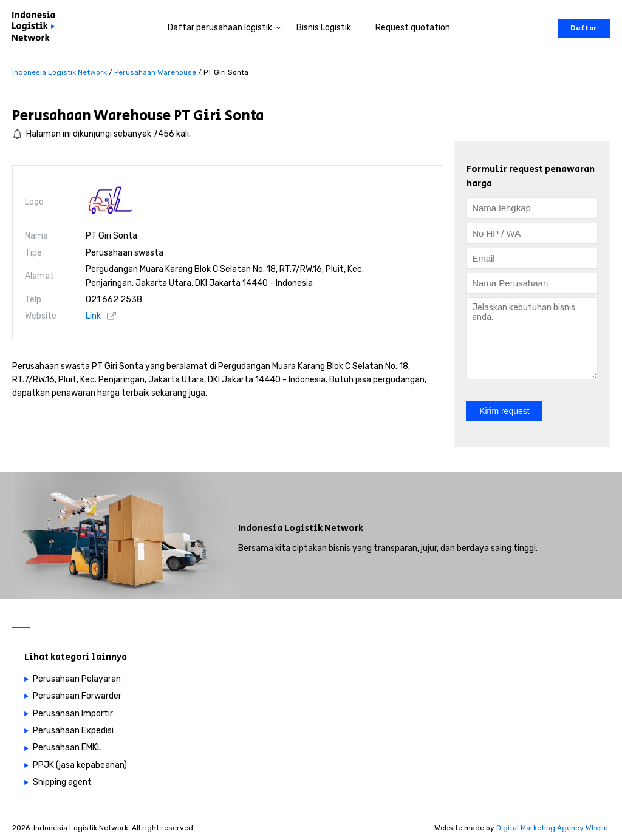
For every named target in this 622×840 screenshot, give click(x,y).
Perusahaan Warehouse (91, 116)
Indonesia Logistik (280, 528)
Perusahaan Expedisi (73, 730)
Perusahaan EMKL (67, 747)
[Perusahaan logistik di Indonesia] (36, 28)
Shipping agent (62, 782)
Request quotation (413, 28)
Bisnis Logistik (324, 28)
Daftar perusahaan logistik (220, 28)
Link (93, 316)
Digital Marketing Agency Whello (552, 828)
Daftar (584, 28)
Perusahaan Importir (73, 713)
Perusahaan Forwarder (77, 696)
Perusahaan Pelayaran (77, 679)
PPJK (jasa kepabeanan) (80, 765)
